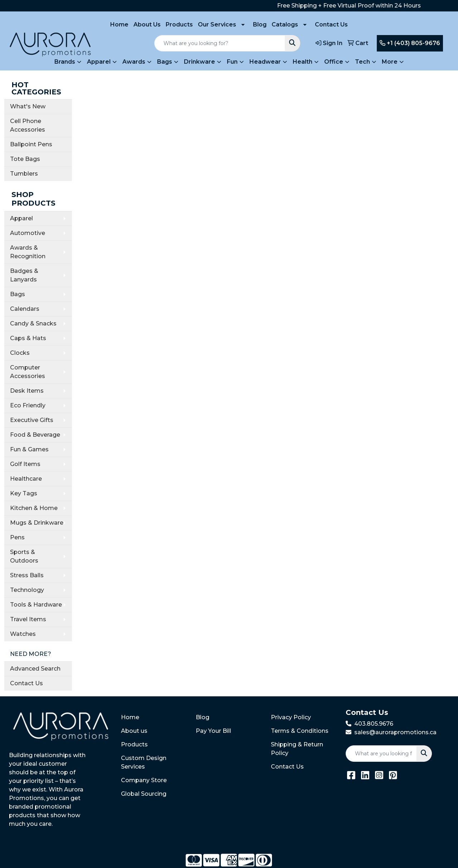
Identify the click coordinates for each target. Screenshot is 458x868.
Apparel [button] (99, 62)
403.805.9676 (374, 724)
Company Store (144, 780)
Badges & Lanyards (24, 275)
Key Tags (24, 493)
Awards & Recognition (28, 252)
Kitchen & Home (34, 508)
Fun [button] (232, 62)
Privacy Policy (291, 717)
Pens (17, 537)
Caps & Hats (28, 338)
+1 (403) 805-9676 (410, 43)
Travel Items (28, 619)
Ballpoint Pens (31, 144)
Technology (27, 590)
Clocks (20, 353)
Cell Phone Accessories (28, 125)
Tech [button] (362, 62)
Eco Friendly (28, 405)
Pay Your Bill (213, 731)
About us (134, 731)
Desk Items (27, 391)
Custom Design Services (144, 762)
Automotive (28, 233)
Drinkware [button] (199, 62)
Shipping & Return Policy (297, 749)
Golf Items (25, 464)
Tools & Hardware (36, 605)
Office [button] (334, 62)
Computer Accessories (28, 372)
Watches (23, 634)
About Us (147, 24)
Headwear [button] (265, 62)
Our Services (217, 24)
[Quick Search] (220, 43)
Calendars (25, 309)
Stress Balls (27, 575)
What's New (28, 106)
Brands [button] (65, 62)
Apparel (21, 218)
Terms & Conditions (300, 731)
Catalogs (285, 24)
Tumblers (24, 174)
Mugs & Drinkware (37, 523)
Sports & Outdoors (24, 556)
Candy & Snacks (33, 323)
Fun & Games (29, 449)
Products (179, 24)
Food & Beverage (35, 435)
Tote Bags (25, 159)
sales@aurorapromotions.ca (395, 732)
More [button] (390, 62)
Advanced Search (35, 669)
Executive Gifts (32, 420)
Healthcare (26, 479)
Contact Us (331, 24)
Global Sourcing (144, 794)
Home (119, 24)
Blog (260, 24)
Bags (18, 294)
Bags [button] (165, 62)
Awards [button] (134, 62)
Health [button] (303, 62)
